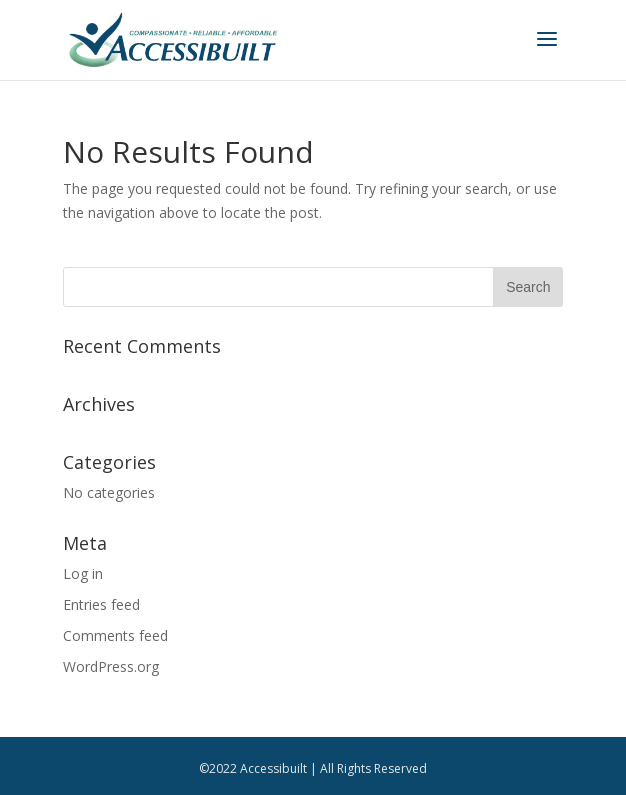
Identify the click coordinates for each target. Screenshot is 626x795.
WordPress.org (111, 666)
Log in (83, 573)
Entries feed (101, 604)
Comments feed (115, 635)
